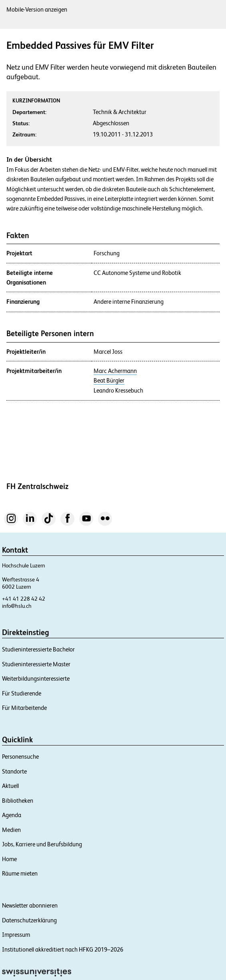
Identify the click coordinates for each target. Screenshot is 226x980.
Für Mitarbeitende (24, 708)
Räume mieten (20, 873)
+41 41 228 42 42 (24, 599)
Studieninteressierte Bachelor (38, 649)
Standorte (14, 771)
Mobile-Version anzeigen (37, 9)
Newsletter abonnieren (30, 905)
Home (9, 859)
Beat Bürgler (109, 381)
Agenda (12, 815)
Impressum (16, 935)
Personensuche (20, 757)
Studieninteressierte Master (36, 664)
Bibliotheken (18, 801)
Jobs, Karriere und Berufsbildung (42, 844)
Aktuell (10, 786)
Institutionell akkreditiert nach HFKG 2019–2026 (63, 949)
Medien (11, 830)
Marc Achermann (115, 371)
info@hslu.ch (17, 606)
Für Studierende (22, 693)
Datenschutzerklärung (29, 920)
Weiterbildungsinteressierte (36, 678)
